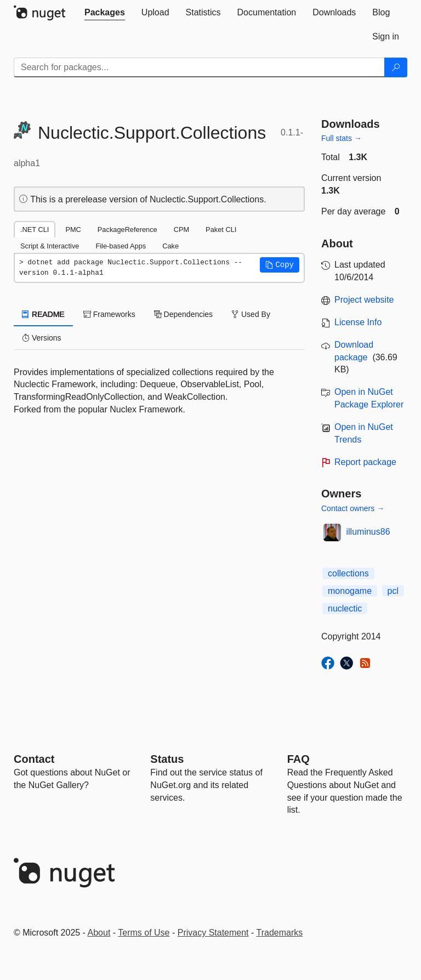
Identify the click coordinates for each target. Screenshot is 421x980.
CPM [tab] (181, 230)
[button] (280, 265)
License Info (358, 322)
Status (167, 759)
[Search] (396, 67)
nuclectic (345, 608)
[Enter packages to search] (199, 67)
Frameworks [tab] (109, 314)
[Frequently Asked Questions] (298, 759)
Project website (364, 300)
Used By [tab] (251, 314)
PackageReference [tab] (127, 230)
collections (348, 573)
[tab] (105, 13)
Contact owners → (353, 508)
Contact (34, 759)
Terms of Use (144, 933)
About (99, 933)
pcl (393, 591)
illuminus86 (368, 532)
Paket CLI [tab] (221, 230)
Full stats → (342, 138)
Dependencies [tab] (183, 314)
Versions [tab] (42, 338)
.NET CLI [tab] (35, 230)
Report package (365, 462)
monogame (350, 591)
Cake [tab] (170, 246)
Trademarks (280, 933)
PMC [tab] (73, 230)
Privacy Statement (213, 933)
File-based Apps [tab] (121, 246)
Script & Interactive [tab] (50, 246)
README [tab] (43, 314)
